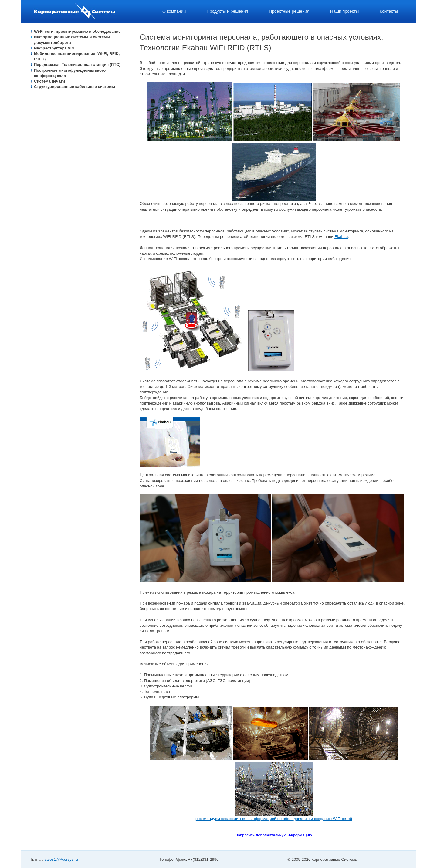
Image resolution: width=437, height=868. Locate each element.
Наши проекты (345, 11)
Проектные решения (289, 11)
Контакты (389, 11)
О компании (174, 11)
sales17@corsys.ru (61, 859)
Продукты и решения (227, 11)
